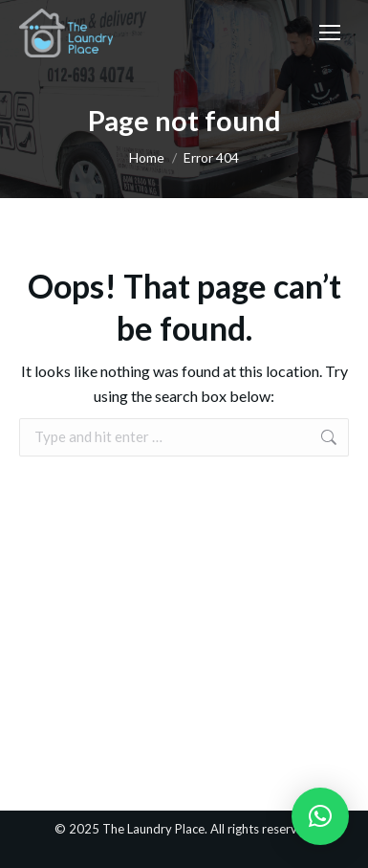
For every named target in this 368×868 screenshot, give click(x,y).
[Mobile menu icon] (330, 33)
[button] (320, 816)
